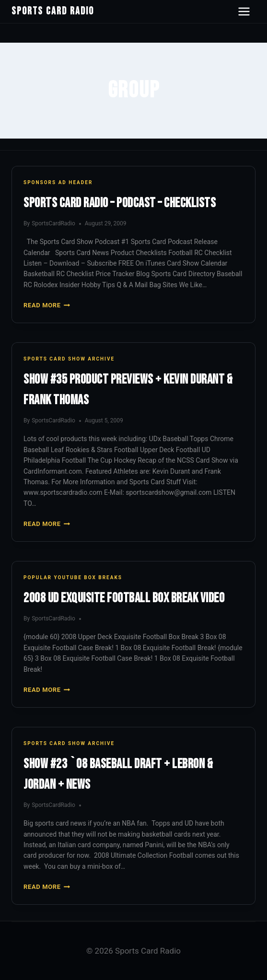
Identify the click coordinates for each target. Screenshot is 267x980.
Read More (47, 305)
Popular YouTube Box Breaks (73, 577)
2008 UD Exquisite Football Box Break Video (124, 598)
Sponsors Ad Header (58, 182)
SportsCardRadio (53, 223)
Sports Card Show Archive (69, 359)
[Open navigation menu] (244, 12)
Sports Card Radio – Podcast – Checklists (120, 203)
